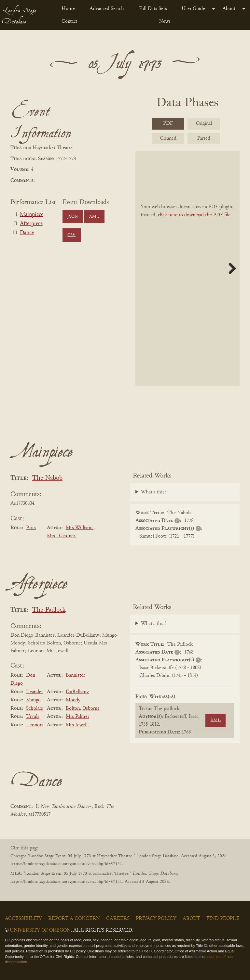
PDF (168, 123)
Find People (223, 919)
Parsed (204, 138)
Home (68, 9)
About (229, 9)
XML (94, 217)
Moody (73, 700)
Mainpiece (32, 215)
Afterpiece (31, 224)
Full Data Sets (153, 9)
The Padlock (49, 610)
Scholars (35, 708)
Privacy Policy (156, 919)
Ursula (33, 717)
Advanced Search (107, 9)
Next (230, 268)
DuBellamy (77, 692)
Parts (31, 528)
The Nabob (47, 478)
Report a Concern (74, 919)
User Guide (193, 9)
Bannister (75, 675)
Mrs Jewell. (77, 725)
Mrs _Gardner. (62, 536)
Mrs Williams (80, 528)
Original (204, 123)
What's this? (154, 492)
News (165, 21)
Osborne (91, 708)
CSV (71, 235)
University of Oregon (40, 930)
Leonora (35, 725)
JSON (73, 217)
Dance (27, 233)
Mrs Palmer (77, 717)
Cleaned (168, 138)
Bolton (73, 708)
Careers (118, 919)
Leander (35, 692)
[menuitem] (70, 9)
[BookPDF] (187, 268)
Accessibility (23, 919)
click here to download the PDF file (194, 215)
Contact (69, 21)
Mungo (33, 700)
